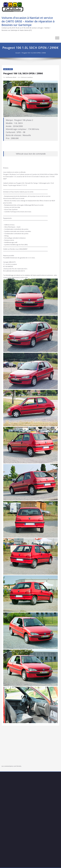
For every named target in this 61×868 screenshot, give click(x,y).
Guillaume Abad (11, 77)
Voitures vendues (27, 77)
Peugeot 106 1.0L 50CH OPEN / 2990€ (35, 53)
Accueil (18, 53)
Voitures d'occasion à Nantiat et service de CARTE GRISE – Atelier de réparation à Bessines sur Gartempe (28, 21)
